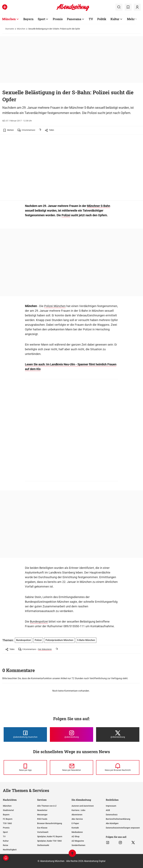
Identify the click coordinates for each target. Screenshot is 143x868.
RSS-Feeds (42, 819)
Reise (6, 845)
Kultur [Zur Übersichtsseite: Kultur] (115, 19)
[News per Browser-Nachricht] (118, 767)
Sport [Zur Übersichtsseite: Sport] (41, 19)
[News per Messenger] (25, 767)
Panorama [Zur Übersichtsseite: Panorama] (74, 19)
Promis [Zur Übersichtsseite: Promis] (58, 19)
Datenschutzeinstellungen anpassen (123, 828)
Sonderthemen (78, 845)
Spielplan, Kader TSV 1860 (49, 841)
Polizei (66, 215)
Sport (5, 832)
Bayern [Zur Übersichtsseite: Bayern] (28, 19)
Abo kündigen (112, 823)
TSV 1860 (7, 823)
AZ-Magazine (78, 841)
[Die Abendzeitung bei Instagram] (71, 734)
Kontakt (75, 828)
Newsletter (42, 810)
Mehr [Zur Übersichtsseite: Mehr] (131, 19)
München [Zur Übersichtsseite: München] (9, 19)
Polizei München (55, 306)
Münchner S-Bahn (98, 206)
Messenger (42, 815)
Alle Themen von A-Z (47, 806)
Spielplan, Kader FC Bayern (50, 836)
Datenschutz (112, 815)
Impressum (111, 806)
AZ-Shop (76, 836)
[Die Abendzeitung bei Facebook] (25, 734)
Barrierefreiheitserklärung (118, 819)
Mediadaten (77, 832)
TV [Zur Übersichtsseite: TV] (91, 19)
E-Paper (75, 823)
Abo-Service (77, 819)
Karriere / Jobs (78, 810)
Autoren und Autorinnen (83, 806)
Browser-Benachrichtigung (50, 823)
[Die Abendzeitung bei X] (118, 734)
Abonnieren (77, 815)
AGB (108, 810)
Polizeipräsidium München (59, 640)
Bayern (6, 815)
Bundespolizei (39, 622)
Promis (6, 828)
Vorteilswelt (43, 832)
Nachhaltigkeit (10, 850)
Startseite (10, 29)
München (21, 29)
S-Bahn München (86, 640)
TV (4, 836)
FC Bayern (8, 819)
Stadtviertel (8, 810)
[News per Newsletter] (71, 767)
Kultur (6, 841)
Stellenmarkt (43, 845)
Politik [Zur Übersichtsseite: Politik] (102, 19)
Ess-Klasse (42, 828)
